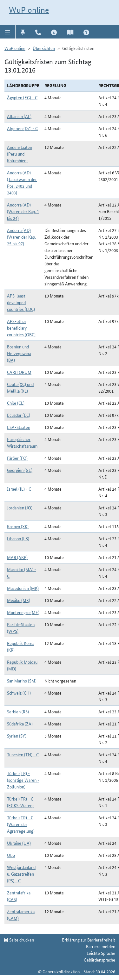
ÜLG (11, 855)
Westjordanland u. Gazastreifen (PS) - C (21, 874)
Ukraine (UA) (19, 843)
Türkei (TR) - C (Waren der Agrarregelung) (21, 824)
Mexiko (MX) (19, 600)
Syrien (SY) (17, 736)
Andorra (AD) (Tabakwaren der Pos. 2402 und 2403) (22, 182)
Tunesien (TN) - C (23, 754)
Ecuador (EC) (19, 415)
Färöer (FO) (17, 458)
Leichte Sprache (101, 953)
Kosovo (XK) (18, 526)
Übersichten (44, 48)
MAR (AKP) (17, 557)
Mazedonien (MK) (23, 588)
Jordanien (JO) (20, 507)
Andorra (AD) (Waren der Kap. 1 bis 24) (23, 211)
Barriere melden (101, 946)
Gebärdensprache (99, 960)
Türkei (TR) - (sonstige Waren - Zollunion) (23, 780)
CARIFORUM (19, 372)
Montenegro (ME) (23, 612)
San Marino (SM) (22, 681)
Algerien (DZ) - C (22, 128)
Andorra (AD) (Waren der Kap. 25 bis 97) (21, 237)
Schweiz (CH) (19, 693)
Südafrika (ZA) (20, 724)
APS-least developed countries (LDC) (21, 302)
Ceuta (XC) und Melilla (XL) (20, 387)
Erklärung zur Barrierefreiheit (89, 940)
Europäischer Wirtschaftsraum (22, 442)
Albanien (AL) (19, 116)
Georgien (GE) (20, 470)
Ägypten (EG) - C (22, 97)
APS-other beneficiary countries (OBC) (21, 328)
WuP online (29, 10)
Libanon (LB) (18, 538)
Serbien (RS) (18, 711)
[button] (8, 32)
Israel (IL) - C (19, 489)
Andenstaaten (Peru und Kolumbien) (20, 154)
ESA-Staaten (19, 427)
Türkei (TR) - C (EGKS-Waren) (20, 802)
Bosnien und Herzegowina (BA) (19, 353)
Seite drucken (19, 940)
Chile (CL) (16, 403)
